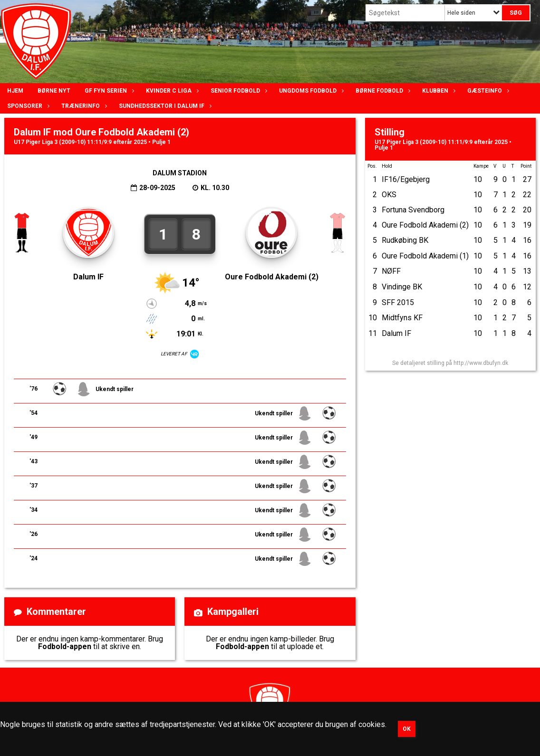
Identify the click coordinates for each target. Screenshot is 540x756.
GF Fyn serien (108, 91)
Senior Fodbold (238, 91)
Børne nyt (54, 91)
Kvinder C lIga (171, 91)
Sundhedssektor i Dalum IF (164, 106)
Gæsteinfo (487, 91)
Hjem (15, 91)
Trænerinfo (83, 106)
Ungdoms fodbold (310, 91)
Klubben (438, 91)
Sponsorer (27, 106)
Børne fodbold (382, 91)
